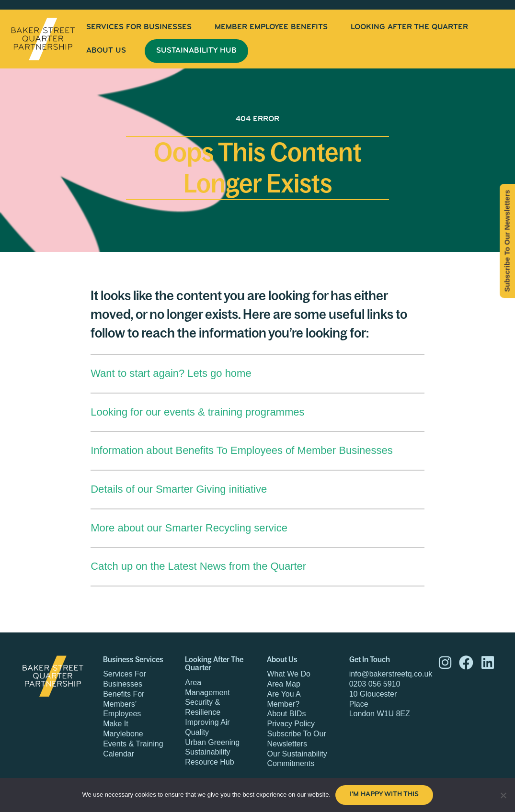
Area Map (283, 684)
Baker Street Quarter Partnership (43, 39)
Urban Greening (212, 742)
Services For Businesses (139, 27)
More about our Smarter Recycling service (189, 528)
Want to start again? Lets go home (171, 373)
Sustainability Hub (196, 51)
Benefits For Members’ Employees (124, 704)
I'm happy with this (384, 795)
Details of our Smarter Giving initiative (179, 489)
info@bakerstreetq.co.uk (391, 674)
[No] (503, 795)
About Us (106, 51)
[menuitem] (139, 27)
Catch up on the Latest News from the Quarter (198, 566)
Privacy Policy (291, 724)
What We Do (288, 674)
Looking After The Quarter (409, 27)
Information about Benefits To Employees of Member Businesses (242, 450)
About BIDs (286, 714)
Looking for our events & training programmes (197, 412)
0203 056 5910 (375, 684)
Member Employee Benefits (271, 27)
